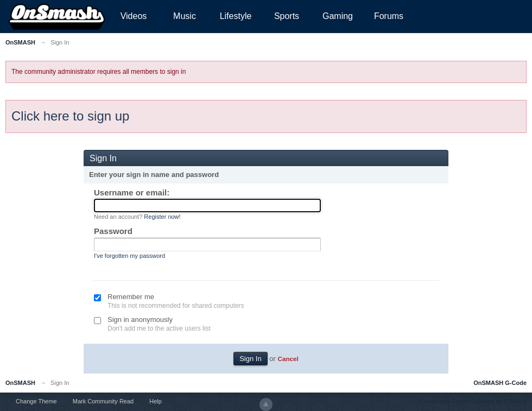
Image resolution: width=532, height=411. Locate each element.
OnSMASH (20, 383)
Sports (287, 16)
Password (113, 231)
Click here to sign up (70, 116)
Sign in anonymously (140, 320)
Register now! (162, 217)
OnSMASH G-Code (500, 383)
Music (185, 16)
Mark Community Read (103, 401)
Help (156, 401)
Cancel (288, 359)
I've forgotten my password (129, 256)
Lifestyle (236, 16)
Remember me (131, 297)
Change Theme (36, 401)
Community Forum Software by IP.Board (473, 401)
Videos (134, 16)
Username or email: (132, 192)
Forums (389, 16)
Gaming (338, 16)
